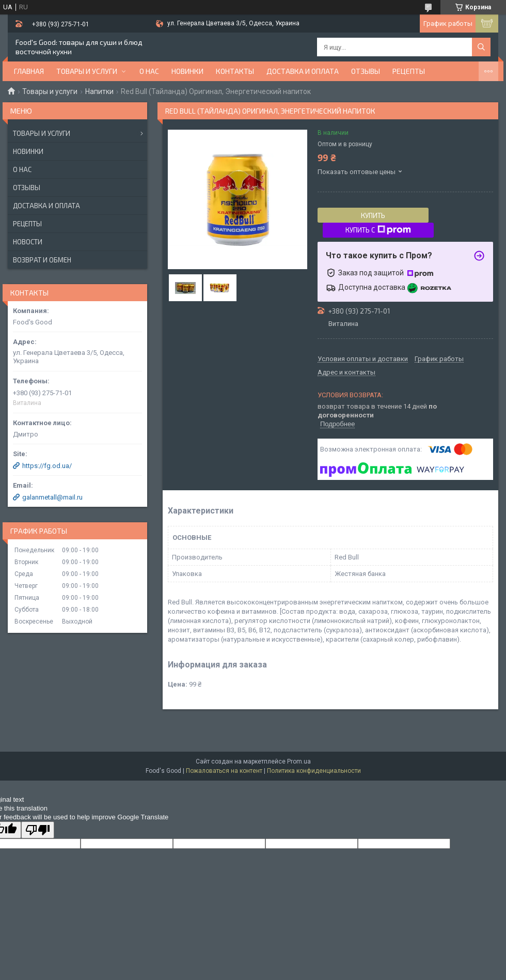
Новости (28, 242)
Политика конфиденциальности (314, 771)
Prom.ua (299, 761)
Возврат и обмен (42, 260)
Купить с (378, 230)
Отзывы (366, 71)
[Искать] (481, 47)
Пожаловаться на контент (224, 771)
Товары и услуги (87, 71)
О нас (149, 71)
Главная (29, 71)
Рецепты (409, 71)
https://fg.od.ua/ (47, 466)
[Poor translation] (38, 830)
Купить (373, 215)
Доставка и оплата (303, 71)
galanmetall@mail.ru (52, 497)
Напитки (99, 91)
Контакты (235, 71)
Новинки (28, 151)
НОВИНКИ (187, 71)
